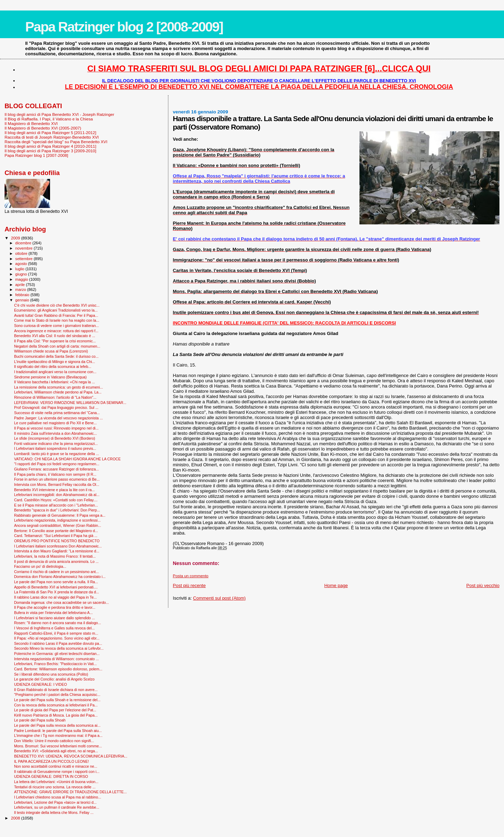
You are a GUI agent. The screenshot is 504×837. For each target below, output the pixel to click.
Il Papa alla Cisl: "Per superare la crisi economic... (55, 341)
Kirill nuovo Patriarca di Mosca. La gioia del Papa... (56, 715)
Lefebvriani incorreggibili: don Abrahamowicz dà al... (57, 495)
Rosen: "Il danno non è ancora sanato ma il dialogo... (57, 623)
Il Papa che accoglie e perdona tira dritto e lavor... (55, 607)
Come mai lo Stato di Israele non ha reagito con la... (57, 320)
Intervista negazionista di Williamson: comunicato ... (56, 659)
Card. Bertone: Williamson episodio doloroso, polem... (58, 669)
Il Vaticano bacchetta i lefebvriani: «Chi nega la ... (54, 382)
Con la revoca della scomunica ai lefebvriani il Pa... (56, 705)
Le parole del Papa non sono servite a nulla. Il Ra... (56, 582)
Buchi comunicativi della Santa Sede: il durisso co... (56, 356)
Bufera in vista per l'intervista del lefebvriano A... (53, 613)
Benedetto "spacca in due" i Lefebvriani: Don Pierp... (57, 510)
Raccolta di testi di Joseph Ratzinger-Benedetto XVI (52, 137)
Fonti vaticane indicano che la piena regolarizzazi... (56, 444)
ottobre (22, 253)
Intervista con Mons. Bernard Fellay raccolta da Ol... (57, 484)
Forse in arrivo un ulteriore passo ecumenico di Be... (57, 479)
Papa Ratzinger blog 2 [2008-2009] (124, 27)
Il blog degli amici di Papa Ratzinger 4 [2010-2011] (50, 146)
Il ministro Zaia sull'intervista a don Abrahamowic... (55, 433)
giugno (22, 274)
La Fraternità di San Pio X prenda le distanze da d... (57, 592)
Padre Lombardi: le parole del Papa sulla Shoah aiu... (58, 731)
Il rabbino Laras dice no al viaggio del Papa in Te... (55, 597)
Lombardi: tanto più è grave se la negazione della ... (57, 454)
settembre (25, 259)
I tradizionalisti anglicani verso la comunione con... (55, 372)
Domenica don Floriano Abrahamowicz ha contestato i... (60, 577)
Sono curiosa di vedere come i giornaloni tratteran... (56, 326)
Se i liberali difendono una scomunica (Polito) (51, 674)
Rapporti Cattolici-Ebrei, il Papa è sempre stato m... (56, 633)
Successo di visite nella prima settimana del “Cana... (57, 413)
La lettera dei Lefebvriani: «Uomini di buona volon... (56, 782)
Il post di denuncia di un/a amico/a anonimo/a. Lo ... (56, 562)
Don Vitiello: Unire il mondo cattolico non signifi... (54, 741)
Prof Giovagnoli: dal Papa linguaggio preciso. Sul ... (56, 407)
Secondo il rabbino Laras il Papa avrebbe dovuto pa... (58, 643)
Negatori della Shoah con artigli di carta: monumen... (57, 346)
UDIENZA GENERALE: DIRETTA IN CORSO (51, 776)
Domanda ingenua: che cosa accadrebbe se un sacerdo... (61, 602)
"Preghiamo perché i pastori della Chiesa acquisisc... (57, 695)
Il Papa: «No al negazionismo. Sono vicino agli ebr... (57, 638)
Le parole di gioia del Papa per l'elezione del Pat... (55, 710)
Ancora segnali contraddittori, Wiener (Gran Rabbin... (58, 525)
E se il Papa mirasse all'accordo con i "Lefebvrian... (56, 505)
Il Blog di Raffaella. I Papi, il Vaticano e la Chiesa (49, 119)
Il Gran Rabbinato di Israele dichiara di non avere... (56, 690)
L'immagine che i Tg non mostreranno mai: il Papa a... (58, 735)
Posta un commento (191, 576)
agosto (22, 264)
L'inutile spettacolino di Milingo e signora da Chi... (54, 362)
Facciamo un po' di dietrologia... (40, 566)
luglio (20, 269)
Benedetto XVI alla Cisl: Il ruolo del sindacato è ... (55, 336)
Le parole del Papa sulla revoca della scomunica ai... (57, 725)
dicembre (24, 243)
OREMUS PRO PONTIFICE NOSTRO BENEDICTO (57, 541)
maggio (22, 279)
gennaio (23, 300)
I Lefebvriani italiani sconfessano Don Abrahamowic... (58, 546)
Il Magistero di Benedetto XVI (31, 123)
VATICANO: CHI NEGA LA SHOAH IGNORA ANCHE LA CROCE (67, 459)
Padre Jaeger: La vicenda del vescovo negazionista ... (58, 418)
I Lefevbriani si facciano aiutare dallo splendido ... (54, 618)
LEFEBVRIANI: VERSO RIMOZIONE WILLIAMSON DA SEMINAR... (70, 403)
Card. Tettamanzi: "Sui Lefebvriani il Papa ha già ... (56, 536)
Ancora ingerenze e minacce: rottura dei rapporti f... (56, 331)
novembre (25, 248)
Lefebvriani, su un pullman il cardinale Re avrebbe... (57, 807)
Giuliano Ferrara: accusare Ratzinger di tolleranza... (56, 469)
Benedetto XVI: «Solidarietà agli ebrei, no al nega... (56, 751)
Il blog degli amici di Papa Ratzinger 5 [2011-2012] (50, 132)
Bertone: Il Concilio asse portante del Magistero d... (56, 531)
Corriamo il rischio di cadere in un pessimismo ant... (56, 572)
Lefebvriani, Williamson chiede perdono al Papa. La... (58, 392)
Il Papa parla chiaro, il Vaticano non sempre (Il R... (55, 474)
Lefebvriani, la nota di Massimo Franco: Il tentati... (55, 556)
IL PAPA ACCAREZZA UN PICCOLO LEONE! (51, 761)
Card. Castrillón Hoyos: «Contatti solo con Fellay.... (56, 500)
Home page (336, 585)
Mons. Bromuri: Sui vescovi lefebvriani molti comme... (58, 746)
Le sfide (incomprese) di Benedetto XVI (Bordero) (55, 438)
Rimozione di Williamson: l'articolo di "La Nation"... (55, 397)
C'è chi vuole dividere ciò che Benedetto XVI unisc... (57, 305)
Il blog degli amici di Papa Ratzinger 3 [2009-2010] (50, 151)
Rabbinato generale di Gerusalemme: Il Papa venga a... (60, 515)
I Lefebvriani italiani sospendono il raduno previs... (55, 448)
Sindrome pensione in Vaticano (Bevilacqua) (50, 377)
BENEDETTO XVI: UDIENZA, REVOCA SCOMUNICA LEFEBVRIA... (71, 756)
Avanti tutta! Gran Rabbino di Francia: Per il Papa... (56, 315)
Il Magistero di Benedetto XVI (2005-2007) (43, 128)
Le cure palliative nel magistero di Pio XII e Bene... (55, 423)
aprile (21, 285)
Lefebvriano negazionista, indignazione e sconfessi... (57, 520)
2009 (16, 238)
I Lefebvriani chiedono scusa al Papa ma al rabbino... (58, 797)
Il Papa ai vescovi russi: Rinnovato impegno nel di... (56, 428)
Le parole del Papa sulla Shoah (40, 720)
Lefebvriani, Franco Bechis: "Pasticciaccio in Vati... (55, 664)
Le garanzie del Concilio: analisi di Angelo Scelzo (54, 679)
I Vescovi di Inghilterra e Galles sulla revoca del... (54, 628)
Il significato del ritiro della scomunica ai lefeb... (52, 367)
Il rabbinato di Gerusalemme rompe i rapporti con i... (57, 772)
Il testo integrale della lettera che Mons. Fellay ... (54, 812)
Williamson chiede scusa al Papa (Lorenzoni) (51, 351)
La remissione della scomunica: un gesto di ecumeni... (58, 387)
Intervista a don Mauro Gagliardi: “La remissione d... (57, 551)
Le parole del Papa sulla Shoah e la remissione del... (57, 700)
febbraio (23, 295)
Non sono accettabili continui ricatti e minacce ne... (56, 766)
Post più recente (189, 585)
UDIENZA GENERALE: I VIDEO (40, 684)
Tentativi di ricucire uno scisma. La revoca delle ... (55, 787)
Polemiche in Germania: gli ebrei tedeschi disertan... (57, 654)
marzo (21, 290)
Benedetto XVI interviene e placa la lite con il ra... (54, 490)
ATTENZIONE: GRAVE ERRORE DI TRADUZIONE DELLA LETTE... (70, 792)
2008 (16, 818)
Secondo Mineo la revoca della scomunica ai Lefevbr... (59, 648)
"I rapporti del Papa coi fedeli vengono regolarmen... (57, 464)
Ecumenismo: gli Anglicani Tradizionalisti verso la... (56, 310)
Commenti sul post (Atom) (219, 598)
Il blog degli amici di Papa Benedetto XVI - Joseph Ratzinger (59, 114)
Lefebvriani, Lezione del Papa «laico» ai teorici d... (55, 802)
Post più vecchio (483, 585)
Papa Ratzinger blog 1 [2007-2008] (36, 155)
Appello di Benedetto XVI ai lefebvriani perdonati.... (56, 587)
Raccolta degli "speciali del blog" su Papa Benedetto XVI (56, 142)
